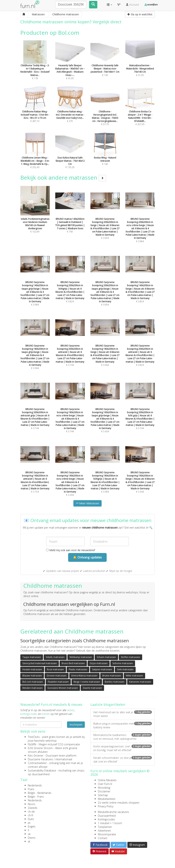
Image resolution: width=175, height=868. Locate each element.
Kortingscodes (106, 819)
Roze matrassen (55, 669)
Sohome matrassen (123, 663)
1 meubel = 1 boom (110, 823)
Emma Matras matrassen (84, 676)
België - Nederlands (40, 793)
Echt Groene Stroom (40, 748)
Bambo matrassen (115, 682)
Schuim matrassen (106, 657)
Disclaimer (104, 791)
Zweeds (33, 808)
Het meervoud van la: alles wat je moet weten (123, 714)
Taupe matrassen (32, 657)
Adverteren (104, 831)
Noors (32, 804)
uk (29, 834)
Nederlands (35, 785)
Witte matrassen (134, 676)
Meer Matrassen (87, 503)
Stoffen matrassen (130, 657)
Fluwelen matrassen (58, 682)
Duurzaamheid (107, 816)
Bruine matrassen (112, 676)
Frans (31, 789)
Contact (103, 838)
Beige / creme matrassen (87, 682)
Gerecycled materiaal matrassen (40, 663)
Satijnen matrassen (102, 669)
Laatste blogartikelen (108, 704)
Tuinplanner (105, 827)
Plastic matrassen (78, 669)
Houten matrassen (32, 669)
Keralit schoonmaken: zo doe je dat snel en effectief (123, 760)
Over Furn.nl (105, 784)
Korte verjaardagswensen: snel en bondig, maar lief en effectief (123, 748)
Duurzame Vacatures (40, 759)
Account (132, 5)
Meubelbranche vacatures (113, 812)
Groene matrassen (57, 676)
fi (28, 830)
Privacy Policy (106, 806)
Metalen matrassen (32, 688)
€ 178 (35, 65)
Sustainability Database (42, 770)
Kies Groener (36, 756)
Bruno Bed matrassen (73, 663)
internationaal (64, 759)
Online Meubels (107, 780)
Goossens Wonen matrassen (63, 688)
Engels (32, 826)
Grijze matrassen (99, 663)
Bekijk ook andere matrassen (63, 177)
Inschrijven (76, 725)
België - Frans (36, 797)
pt (29, 823)
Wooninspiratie (107, 834)
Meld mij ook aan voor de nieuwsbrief (71, 550)
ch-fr (31, 815)
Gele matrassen (125, 669)
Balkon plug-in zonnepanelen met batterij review (123, 725)
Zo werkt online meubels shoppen (119, 803)
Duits (31, 819)
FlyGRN (32, 744)
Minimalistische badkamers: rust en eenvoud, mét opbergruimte (123, 737)
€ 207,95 (140, 111)
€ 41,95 (70, 65)
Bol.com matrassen (33, 682)
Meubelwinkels (107, 799)
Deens (32, 838)
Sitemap (103, 795)
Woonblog (104, 788)
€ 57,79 (105, 111)
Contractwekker (37, 763)
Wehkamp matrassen (81, 657)
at (29, 841)
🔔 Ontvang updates (87, 557)
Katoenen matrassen (140, 682)
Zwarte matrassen (92, 688)
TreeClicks (34, 737)
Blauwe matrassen (32, 676)
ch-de (31, 812)
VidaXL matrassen (55, 657)
